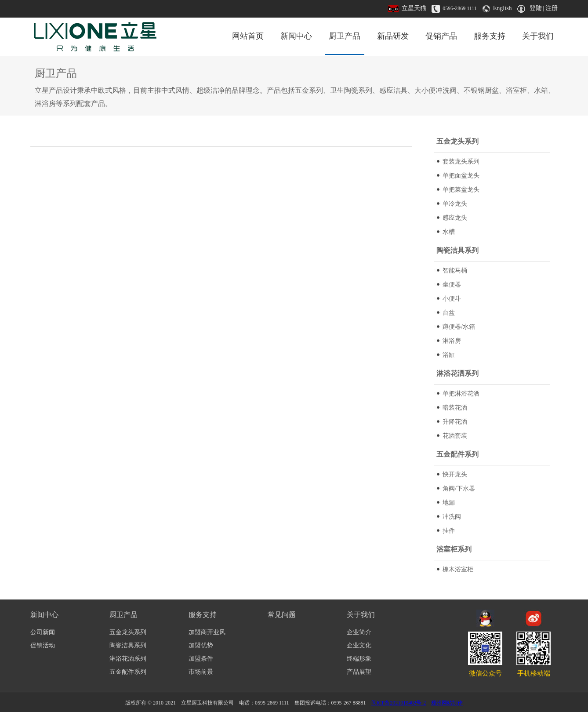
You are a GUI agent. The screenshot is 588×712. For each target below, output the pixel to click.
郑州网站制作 (447, 703)
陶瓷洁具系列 (128, 645)
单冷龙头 (455, 204)
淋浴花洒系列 (128, 659)
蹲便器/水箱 (459, 327)
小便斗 (452, 299)
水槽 (449, 232)
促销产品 (441, 36)
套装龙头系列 (461, 162)
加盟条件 (201, 659)
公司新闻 (43, 632)
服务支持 (490, 36)
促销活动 (43, 645)
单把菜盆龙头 (461, 190)
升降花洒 (455, 422)
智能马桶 (455, 271)
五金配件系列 (128, 672)
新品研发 (393, 36)
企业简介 (359, 632)
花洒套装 (455, 436)
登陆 (536, 8)
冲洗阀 (452, 517)
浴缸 (449, 355)
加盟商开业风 (207, 632)
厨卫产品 (345, 36)
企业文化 (359, 645)
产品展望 (359, 672)
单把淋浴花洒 (461, 394)
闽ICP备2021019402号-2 (399, 703)
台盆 (449, 313)
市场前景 (201, 672)
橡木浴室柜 (458, 569)
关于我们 (538, 36)
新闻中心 (296, 36)
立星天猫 (414, 8)
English (503, 8)
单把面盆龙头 (461, 176)
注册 (552, 8)
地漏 (449, 503)
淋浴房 (452, 341)
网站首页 (248, 36)
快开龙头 (455, 474)
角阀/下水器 (459, 489)
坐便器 (452, 285)
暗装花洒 (455, 408)
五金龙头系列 (128, 632)
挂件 (449, 531)
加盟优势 (201, 645)
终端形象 (359, 659)
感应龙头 (455, 218)
